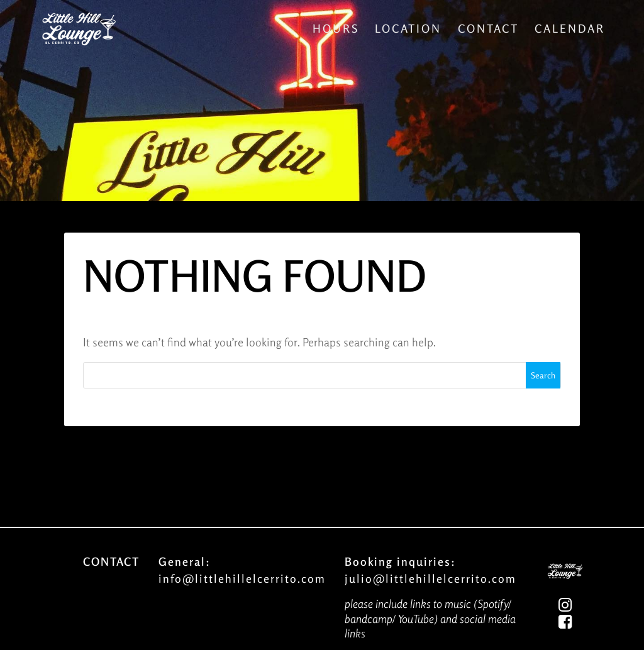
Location (408, 28)
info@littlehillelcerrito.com (242, 578)
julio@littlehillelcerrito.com (430, 578)
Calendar (570, 28)
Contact (488, 28)
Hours (336, 28)
